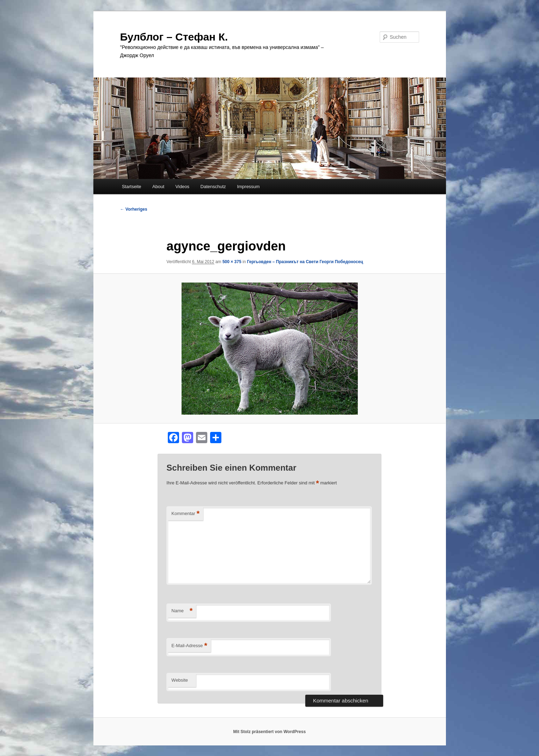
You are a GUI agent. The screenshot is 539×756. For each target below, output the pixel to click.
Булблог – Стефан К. (174, 37)
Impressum (248, 187)
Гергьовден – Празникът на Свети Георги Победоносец (305, 262)
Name (182, 611)
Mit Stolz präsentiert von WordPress (270, 732)
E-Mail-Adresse (189, 646)
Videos (183, 187)
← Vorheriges (134, 209)
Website (180, 680)
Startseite (132, 187)
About (158, 187)
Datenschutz (213, 187)
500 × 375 (232, 262)
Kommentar (185, 514)
